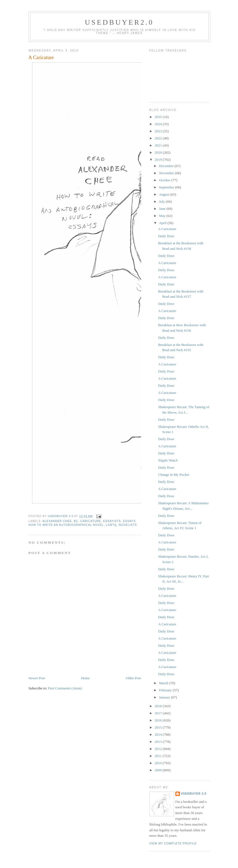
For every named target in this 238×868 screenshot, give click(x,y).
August (165, 194)
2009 (159, 770)
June (163, 209)
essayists (112, 521)
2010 (159, 763)
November (167, 173)
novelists (128, 525)
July (162, 201)
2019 (159, 160)
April (163, 223)
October (165, 180)
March (164, 683)
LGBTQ (111, 525)
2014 (159, 734)
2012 (159, 749)
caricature (91, 521)
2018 (159, 706)
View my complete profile (173, 843)
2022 (159, 138)
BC (76, 521)
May (163, 216)
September (167, 187)
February (166, 690)
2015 (159, 727)
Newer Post (37, 678)
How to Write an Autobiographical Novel (66, 525)
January (165, 697)
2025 (159, 117)
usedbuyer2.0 (119, 22)
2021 (159, 145)
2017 (159, 713)
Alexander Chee (57, 521)
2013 (159, 742)
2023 (159, 131)
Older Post (133, 678)
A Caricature (167, 229)
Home (85, 678)
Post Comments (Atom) (65, 688)
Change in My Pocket (174, 475)
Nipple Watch (168, 460)
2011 (159, 756)
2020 (159, 152)
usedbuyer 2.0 (194, 794)
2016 (159, 720)
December (167, 166)
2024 (159, 124)
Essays (129, 521)
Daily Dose (166, 236)
